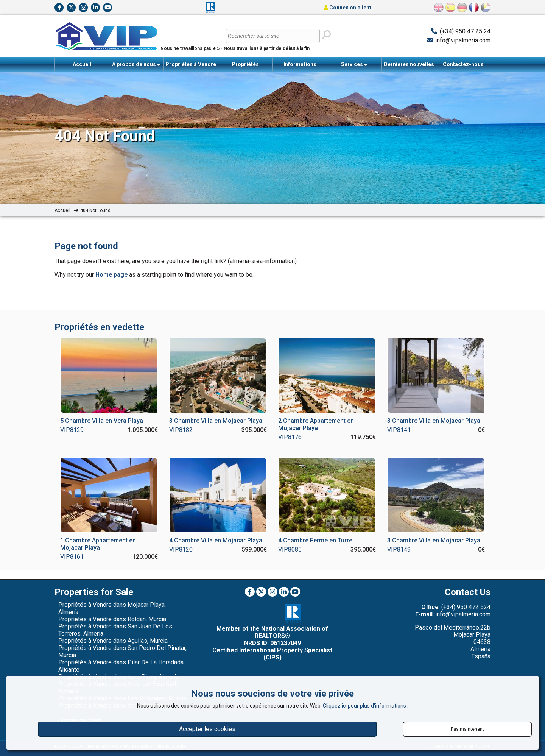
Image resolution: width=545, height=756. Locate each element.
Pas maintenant (467, 729)
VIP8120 (181, 549)
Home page (111, 275)
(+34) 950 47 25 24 (465, 31)
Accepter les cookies (207, 729)
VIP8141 (399, 430)
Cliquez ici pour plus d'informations (365, 706)
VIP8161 (72, 557)
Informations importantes (300, 67)
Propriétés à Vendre (191, 67)
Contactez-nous (463, 64)
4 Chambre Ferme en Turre (315, 540)
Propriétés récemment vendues (245, 67)
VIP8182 (181, 430)
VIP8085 (290, 549)
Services (354, 65)
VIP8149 (399, 549)
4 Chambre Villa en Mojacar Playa (216, 540)
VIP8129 (72, 430)
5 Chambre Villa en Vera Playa (102, 421)
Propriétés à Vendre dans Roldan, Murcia (112, 619)
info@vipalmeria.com (463, 40)
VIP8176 (290, 437)
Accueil (82, 64)
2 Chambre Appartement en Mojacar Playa (316, 424)
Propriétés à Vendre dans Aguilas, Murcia (113, 641)
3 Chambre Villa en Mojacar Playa (216, 421)
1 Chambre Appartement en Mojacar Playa (98, 544)
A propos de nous (136, 65)
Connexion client (347, 8)
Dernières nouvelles (409, 64)
